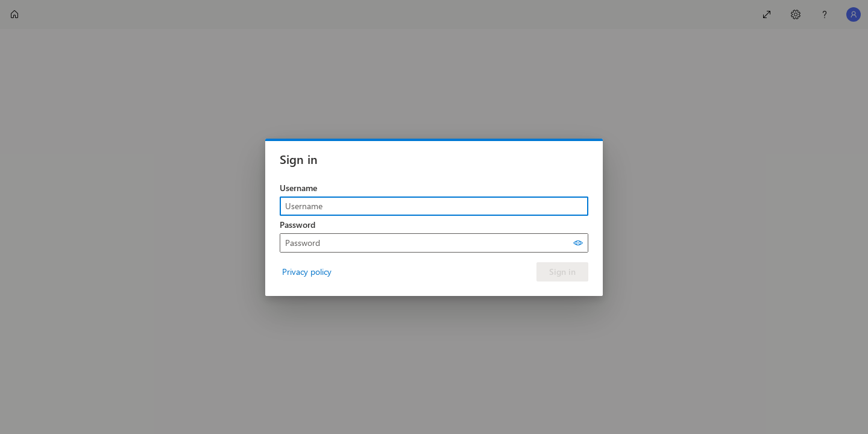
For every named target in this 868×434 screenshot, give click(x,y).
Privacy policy (307, 272)
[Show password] (578, 243)
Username (298, 188)
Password (297, 225)
